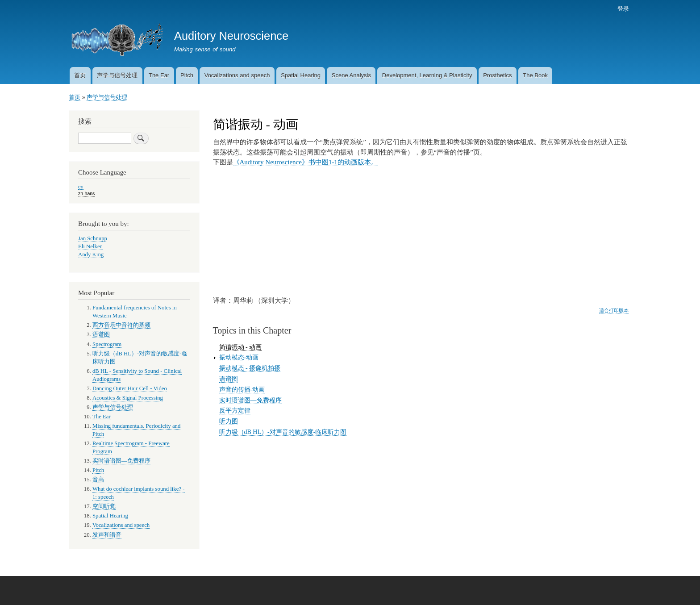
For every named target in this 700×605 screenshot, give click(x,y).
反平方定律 (235, 411)
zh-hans (86, 193)
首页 (80, 75)
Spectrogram (107, 344)
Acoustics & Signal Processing (128, 398)
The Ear (159, 75)
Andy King (91, 255)
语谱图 (229, 379)
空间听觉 (104, 506)
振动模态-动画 (239, 357)
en (81, 187)
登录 (623, 9)
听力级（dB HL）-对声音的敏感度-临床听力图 (283, 432)
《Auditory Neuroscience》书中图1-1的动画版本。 (305, 162)
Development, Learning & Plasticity (427, 75)
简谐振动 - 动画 (241, 347)
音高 (98, 480)
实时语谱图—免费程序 (250, 400)
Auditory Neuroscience (231, 36)
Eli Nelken (90, 246)
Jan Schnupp (93, 238)
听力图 (229, 421)
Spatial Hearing (301, 75)
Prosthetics (497, 75)
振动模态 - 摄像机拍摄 (250, 368)
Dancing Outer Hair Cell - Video (130, 388)
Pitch (187, 75)
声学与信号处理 (117, 75)
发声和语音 (107, 535)
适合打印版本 (614, 310)
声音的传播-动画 (242, 390)
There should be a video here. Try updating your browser (322, 230)
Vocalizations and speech (237, 75)
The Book (535, 75)
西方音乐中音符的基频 (121, 325)
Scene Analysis (351, 75)
